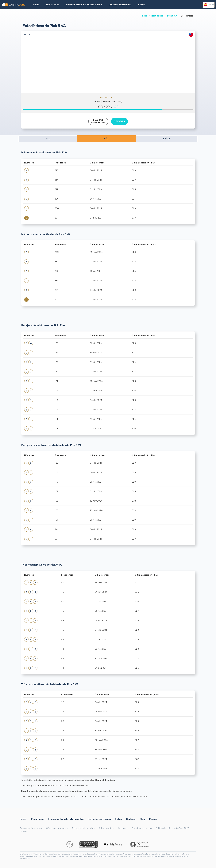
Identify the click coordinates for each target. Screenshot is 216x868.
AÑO (106, 139)
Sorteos (131, 819)
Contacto (123, 828)
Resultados (157, 16)
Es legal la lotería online (83, 828)
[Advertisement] (108, 73)
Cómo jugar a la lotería (57, 828)
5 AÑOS (167, 139)
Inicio (145, 16)
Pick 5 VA (172, 16)
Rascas (153, 819)
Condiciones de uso (142, 828)
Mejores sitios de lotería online (84, 5)
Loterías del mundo (120, 5)
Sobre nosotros (106, 828)
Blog (142, 819)
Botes (141, 5)
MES (48, 139)
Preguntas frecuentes (31, 828)
